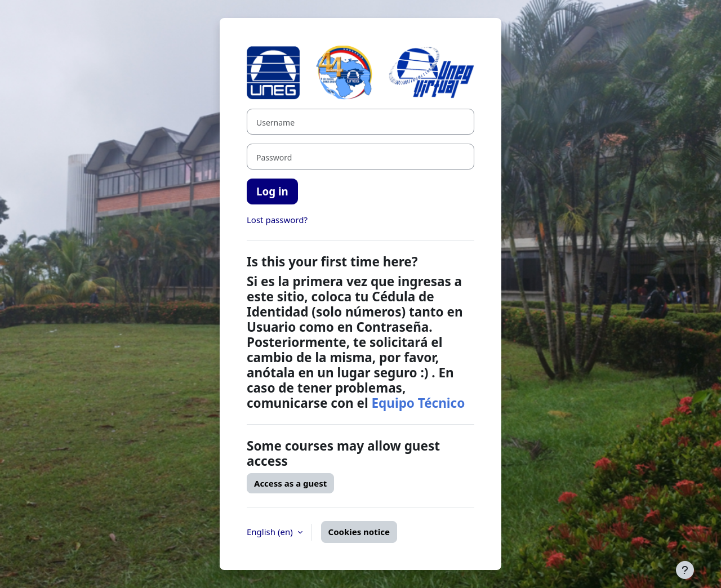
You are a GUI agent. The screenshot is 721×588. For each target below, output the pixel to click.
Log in (272, 191)
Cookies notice (359, 532)
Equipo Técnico (418, 403)
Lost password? (277, 220)
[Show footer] (685, 570)
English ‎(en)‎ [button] (271, 532)
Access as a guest (290, 483)
